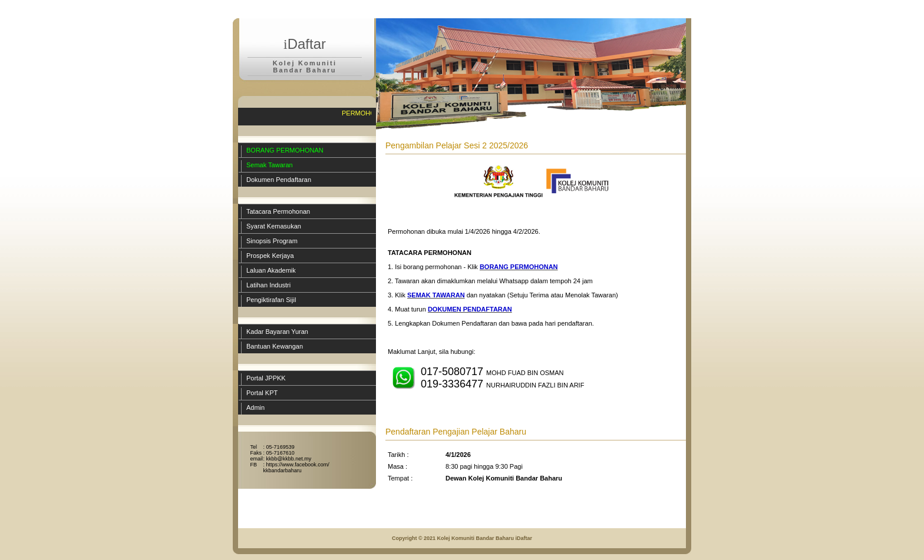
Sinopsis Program (272, 241)
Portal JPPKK (266, 378)
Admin (255, 407)
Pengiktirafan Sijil (271, 300)
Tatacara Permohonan (278, 211)
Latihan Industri (268, 285)
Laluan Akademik (271, 270)
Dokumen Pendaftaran (279, 180)
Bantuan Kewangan (275, 346)
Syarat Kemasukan (274, 226)
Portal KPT (262, 393)
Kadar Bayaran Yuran (277, 332)
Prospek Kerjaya (270, 256)
